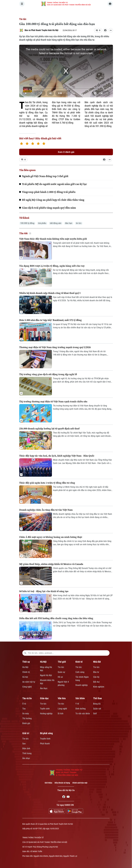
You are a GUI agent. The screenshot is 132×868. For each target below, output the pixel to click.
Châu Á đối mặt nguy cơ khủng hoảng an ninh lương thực (51, 537)
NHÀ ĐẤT (96, 11)
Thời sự (26, 662)
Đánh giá (26, 723)
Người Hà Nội (46, 675)
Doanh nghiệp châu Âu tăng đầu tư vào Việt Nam (46, 510)
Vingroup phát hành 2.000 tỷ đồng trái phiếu (49, 192)
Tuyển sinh (45, 709)
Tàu (24, 709)
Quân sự (61, 672)
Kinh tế (79, 662)
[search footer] (25, 653)
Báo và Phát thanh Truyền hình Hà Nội (41, 30)
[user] (110, 4)
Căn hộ (96, 677)
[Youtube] (68, 797)
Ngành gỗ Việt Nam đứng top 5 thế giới (45, 176)
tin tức (79, 223)
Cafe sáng (80, 672)
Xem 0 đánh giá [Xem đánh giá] (66, 152)
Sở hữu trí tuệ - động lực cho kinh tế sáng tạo (44, 591)
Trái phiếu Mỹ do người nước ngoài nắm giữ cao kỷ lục (54, 184)
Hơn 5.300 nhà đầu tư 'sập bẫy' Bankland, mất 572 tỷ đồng (50, 320)
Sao (24, 744)
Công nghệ (27, 687)
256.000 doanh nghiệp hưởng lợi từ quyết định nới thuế (49, 428)
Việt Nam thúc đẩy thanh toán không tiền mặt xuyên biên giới (53, 239)
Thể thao (98, 698)
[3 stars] (33, 144)
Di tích (61, 714)
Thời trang (27, 753)
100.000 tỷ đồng (27, 223)
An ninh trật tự (29, 682)
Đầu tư (96, 672)
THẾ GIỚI (71, 11)
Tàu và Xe (27, 698)
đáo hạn (69, 223)
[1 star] (21, 144)
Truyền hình (45, 739)
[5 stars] (44, 144)
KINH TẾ (83, 11)
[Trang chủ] (38, 11)
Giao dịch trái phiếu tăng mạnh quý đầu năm (49, 208)
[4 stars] (38, 144)
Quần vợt (97, 709)
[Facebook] (64, 797)
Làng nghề (62, 709)
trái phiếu (42, 223)
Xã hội (25, 677)
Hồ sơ (60, 677)
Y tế (77, 704)
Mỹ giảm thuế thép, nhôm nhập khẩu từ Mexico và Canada (51, 564)
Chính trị (26, 672)
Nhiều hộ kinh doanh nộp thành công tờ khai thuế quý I (50, 293)
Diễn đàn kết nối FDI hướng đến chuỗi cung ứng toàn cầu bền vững (56, 618)
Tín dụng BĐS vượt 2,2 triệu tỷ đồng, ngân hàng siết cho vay (52, 266)
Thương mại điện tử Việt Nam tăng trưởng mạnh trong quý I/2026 (55, 347)
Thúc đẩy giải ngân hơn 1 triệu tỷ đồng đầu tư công (47, 483)
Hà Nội (25, 667)
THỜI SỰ (47, 11)
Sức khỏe (80, 698)
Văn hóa (62, 698)
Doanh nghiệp (82, 685)
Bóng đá (97, 704)
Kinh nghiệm (99, 687)
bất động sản (56, 223)
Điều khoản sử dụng (62, 783)
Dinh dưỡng (81, 709)
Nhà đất (97, 662)
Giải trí (26, 733)
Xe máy (26, 714)
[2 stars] (27, 144)
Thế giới (62, 662)
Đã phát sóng (46, 733)
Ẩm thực (44, 688)
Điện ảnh (26, 748)
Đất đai (96, 682)
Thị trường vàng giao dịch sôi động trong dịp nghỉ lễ (48, 374)
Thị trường (27, 718)
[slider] (66, 88)
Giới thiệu (48, 783)
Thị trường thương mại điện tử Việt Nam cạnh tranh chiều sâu (53, 401)
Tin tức (23, 19)
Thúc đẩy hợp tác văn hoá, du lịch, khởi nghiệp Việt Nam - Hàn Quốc (57, 456)
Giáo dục (44, 698)
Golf (95, 714)
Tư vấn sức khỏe (83, 714)
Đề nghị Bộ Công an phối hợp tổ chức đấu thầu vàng (53, 200)
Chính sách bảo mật (80, 783)
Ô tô (24, 704)
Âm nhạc (26, 758)
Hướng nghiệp (46, 714)
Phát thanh (45, 744)
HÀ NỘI (59, 11)
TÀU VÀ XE (109, 11)
